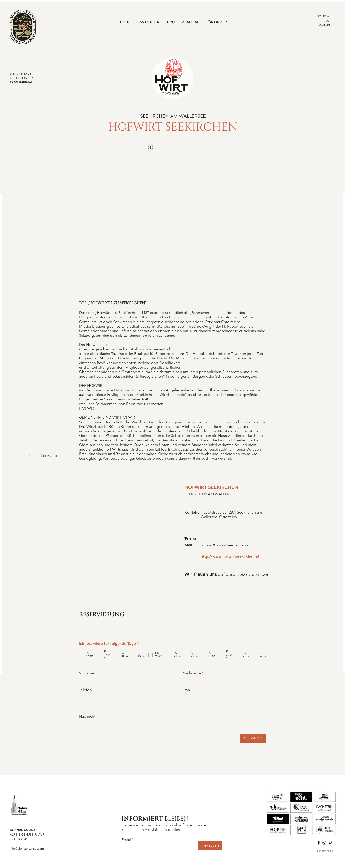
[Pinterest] (330, 843)
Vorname (87, 673)
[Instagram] (324, 843)
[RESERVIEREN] (253, 738)
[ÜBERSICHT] (50, 456)
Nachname (192, 673)
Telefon (85, 690)
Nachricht (87, 716)
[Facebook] (319, 843)
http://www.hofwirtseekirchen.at (230, 556)
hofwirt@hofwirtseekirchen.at (225, 545)
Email (187, 690)
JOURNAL (324, 16)
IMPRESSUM (325, 851)
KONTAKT (324, 25)
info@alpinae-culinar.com (27, 848)
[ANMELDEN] (210, 846)
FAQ (328, 21)
